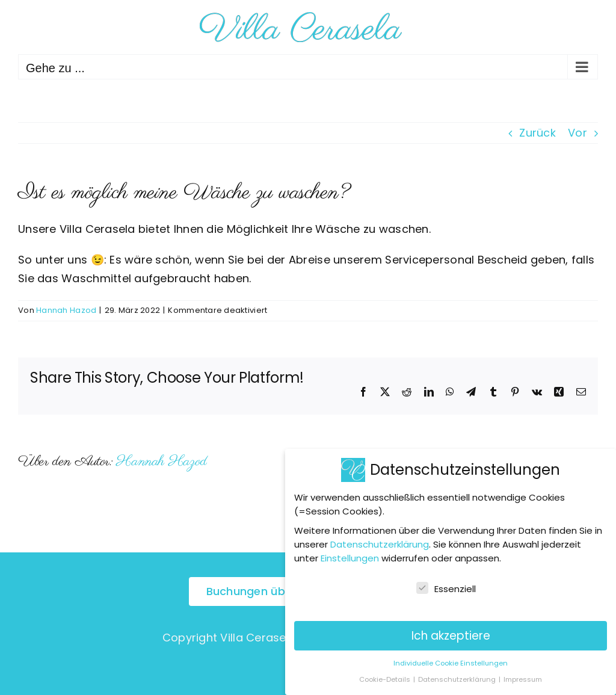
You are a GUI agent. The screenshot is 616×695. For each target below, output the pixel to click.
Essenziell (446, 587)
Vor (577, 133)
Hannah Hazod (66, 310)
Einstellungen (350, 557)
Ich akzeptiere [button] (451, 634)
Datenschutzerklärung (380, 543)
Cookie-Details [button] (386, 678)
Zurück (537, 133)
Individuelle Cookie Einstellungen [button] (451, 661)
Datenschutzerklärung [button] (458, 678)
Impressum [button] (523, 678)
